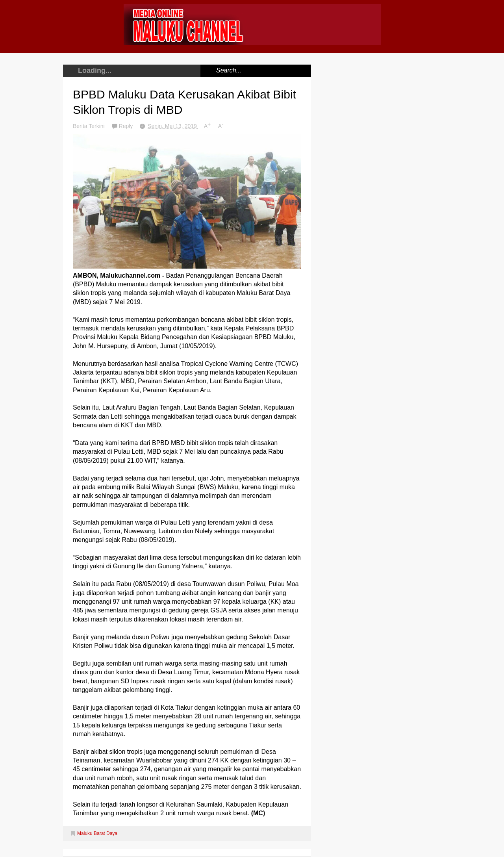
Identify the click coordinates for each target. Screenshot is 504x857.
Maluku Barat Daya (97, 833)
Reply (127, 126)
